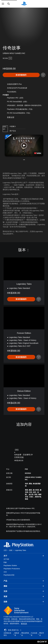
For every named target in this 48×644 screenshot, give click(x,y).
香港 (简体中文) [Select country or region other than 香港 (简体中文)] (13, 630)
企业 (5, 572)
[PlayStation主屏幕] (24, 4)
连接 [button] (24, 602)
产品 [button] (24, 581)
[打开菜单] (3, 4)
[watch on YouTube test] (38, 153)
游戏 (11, 550)
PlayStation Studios (10, 566)
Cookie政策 (34, 634)
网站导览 (42, 634)
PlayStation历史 (9, 575)
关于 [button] (24, 556)
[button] (24, 145)
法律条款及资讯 (7, 634)
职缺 (5, 562)
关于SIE (6, 559)
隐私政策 (17, 634)
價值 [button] (24, 586)
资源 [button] (24, 596)
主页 (5, 550)
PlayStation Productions (12, 569)
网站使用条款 (25, 634)
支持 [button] (24, 591)
